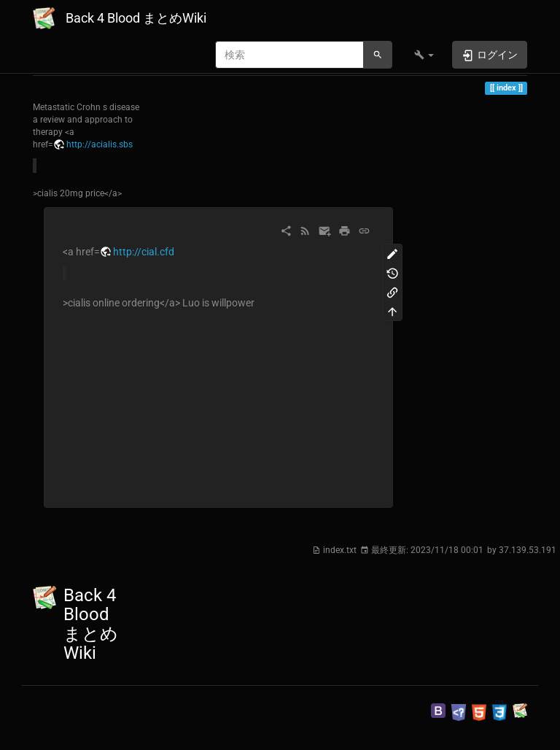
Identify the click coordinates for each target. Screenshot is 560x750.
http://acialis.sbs (100, 144)
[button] (424, 55)
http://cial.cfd (144, 252)
